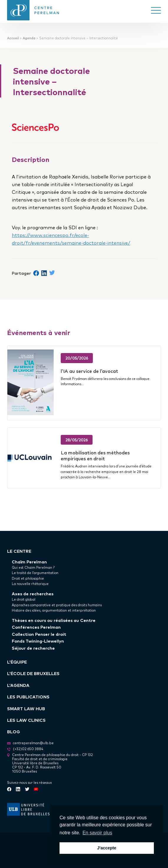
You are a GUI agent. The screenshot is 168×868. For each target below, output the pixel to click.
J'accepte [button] (107, 848)
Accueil (13, 38)
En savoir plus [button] (97, 833)
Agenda (29, 38)
